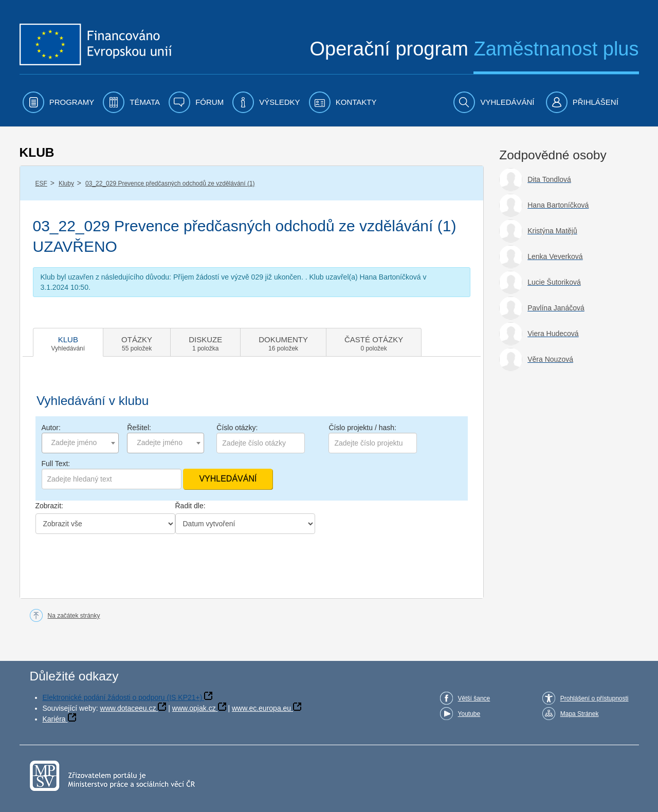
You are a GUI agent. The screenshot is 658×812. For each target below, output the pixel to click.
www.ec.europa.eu (261, 708)
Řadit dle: (190, 506)
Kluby (66, 183)
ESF (41, 183)
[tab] (68, 342)
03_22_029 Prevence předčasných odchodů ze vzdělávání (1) (170, 183)
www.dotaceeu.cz (128, 708)
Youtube (469, 714)
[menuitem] (59, 102)
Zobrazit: (49, 506)
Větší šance (474, 698)
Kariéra (54, 719)
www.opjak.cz (194, 708)
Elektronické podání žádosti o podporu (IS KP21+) (123, 697)
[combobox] (80, 443)
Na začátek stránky (74, 616)
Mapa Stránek (580, 714)
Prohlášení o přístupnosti (595, 698)
